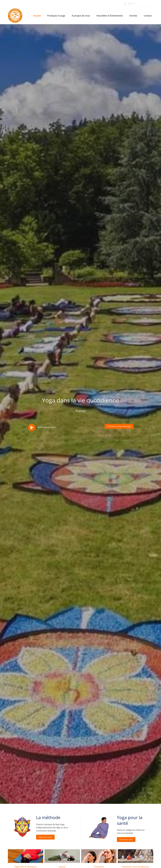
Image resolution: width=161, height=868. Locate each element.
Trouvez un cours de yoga (119, 426)
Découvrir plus (45, 837)
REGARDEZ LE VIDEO (42, 427)
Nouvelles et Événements (110, 16)
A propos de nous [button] (81, 16)
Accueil (37, 16)
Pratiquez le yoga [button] (56, 16)
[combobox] (139, 4)
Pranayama (99, 867)
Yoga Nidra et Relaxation (26, 867)
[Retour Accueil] (15, 16)
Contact (148, 16)
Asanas (62, 867)
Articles (133, 16)
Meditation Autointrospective (135, 867)
